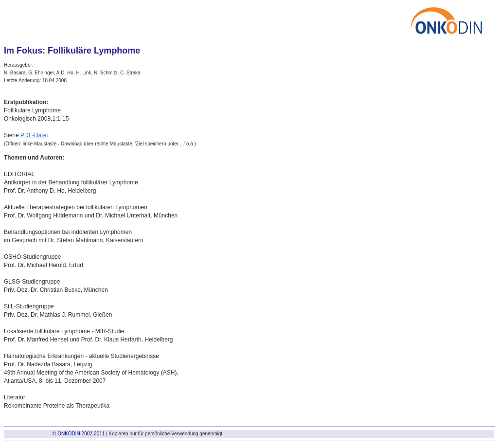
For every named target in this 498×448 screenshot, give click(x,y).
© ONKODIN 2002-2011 (79, 434)
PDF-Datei (34, 135)
